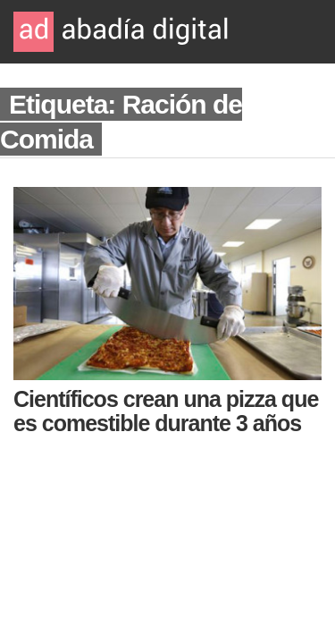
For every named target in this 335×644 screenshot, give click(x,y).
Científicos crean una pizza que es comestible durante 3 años (166, 411)
